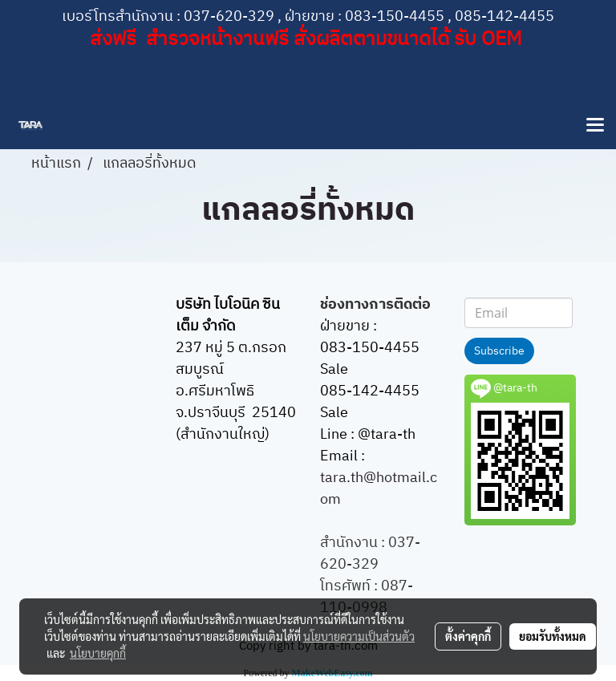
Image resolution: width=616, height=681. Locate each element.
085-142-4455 (505, 17)
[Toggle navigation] (595, 126)
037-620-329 (229, 17)
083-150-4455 (395, 17)
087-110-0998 (367, 597)
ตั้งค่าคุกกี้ (468, 636)
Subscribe (499, 351)
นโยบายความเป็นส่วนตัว (359, 636)
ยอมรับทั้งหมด (553, 636)
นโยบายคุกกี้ (98, 653)
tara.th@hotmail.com (379, 489)
